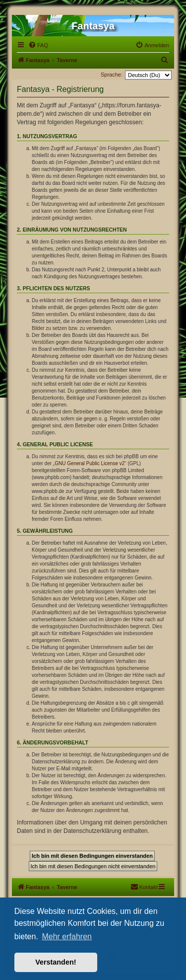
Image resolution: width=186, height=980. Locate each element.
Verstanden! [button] (56, 962)
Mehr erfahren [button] (67, 937)
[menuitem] (38, 45)
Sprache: (112, 75)
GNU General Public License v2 (90, 463)
